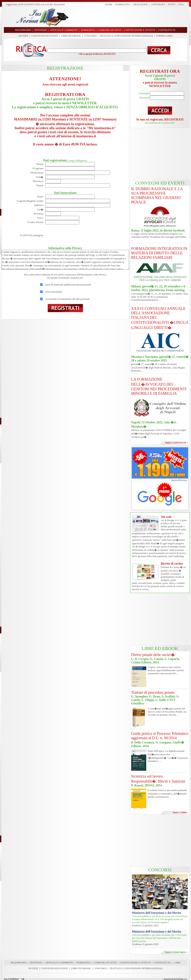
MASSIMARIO (19, 962)
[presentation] (75, 235)
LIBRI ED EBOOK (71, 36)
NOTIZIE (23, 36)
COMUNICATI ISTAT (105, 962)
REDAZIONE (141, 4)
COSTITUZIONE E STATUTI (135, 962)
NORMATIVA (84, 962)
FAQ (181, 4)
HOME (109, 4)
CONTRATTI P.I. (162, 962)
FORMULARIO (164, 36)
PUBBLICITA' (123, 4)
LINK (177, 962)
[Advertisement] (160, 154)
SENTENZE (36, 962)
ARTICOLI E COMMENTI (59, 962)
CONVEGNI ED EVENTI (45, 36)
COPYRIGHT (158, 4)
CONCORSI (90, 36)
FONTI (172, 4)
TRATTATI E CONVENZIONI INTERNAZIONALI (126, 36)
